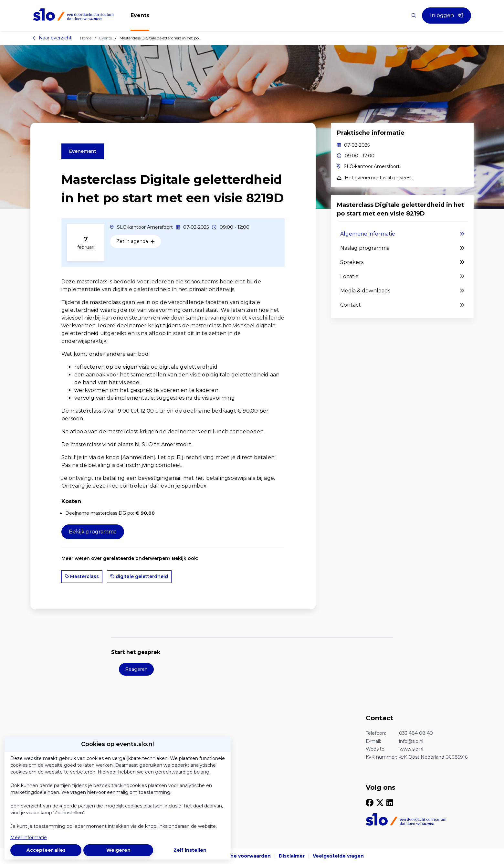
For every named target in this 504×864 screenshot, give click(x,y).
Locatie (402, 277)
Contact (402, 305)
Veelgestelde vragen (338, 856)
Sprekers (402, 262)
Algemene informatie (402, 234)
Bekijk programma (93, 532)
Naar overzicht (52, 38)
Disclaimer (292, 856)
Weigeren (118, 850)
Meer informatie (29, 838)
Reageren (136, 669)
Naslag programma (402, 248)
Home (86, 38)
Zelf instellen (190, 850)
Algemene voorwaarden (241, 856)
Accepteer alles (46, 850)
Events (105, 38)
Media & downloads (402, 291)
